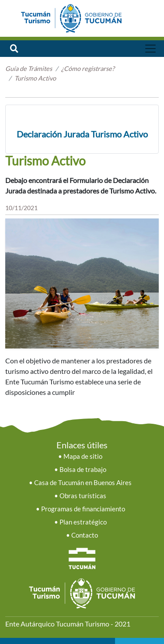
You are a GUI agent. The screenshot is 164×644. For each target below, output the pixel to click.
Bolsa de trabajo (83, 470)
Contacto (85, 535)
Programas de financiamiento (83, 509)
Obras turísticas (83, 496)
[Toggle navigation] (151, 49)
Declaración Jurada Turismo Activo (82, 134)
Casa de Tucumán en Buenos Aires (83, 483)
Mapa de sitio (83, 456)
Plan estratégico (83, 522)
